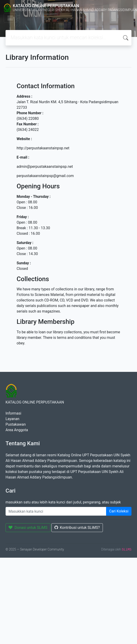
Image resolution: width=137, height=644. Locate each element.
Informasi (13, 413)
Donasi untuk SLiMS (28, 528)
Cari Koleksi (119, 511)
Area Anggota (17, 430)
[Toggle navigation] (10, 18)
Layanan (12, 419)
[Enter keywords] (56, 511)
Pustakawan (16, 424)
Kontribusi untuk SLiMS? (77, 528)
